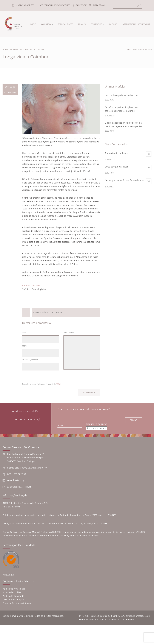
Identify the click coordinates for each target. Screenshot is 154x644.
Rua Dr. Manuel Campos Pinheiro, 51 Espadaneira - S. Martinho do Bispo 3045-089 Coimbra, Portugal (26, 458)
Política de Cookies (12, 592)
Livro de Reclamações (13, 600)
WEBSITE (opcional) (30, 360)
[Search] (128, 6)
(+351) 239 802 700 (17, 474)
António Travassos (31, 286)
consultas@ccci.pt (16, 480)
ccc (28, 312)
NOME (25, 332)
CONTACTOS (96, 24)
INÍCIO (33, 24)
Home (5, 50)
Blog (15, 50)
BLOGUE (113, 24)
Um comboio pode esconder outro (122, 95)
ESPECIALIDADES (66, 24)
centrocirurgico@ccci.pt (19, 487)
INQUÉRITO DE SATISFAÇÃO (28, 420)
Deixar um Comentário (59, 298)
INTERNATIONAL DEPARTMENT (136, 24)
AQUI (58, 384)
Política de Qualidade (13, 596)
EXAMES (82, 24)
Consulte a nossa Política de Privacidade (41, 384)
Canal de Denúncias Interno (17, 603)
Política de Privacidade (14, 589)
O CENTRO (46, 24)
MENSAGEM (69, 332)
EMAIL (25, 346)
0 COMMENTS (10, 92)
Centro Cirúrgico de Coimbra (48, 312)
